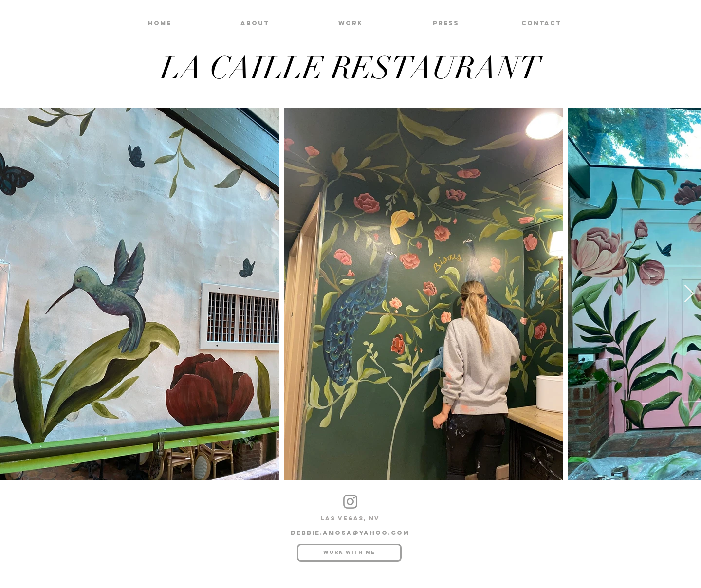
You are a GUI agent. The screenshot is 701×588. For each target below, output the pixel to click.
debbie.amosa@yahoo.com (350, 533)
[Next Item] (689, 294)
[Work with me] (349, 553)
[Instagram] (350, 502)
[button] (350, 23)
